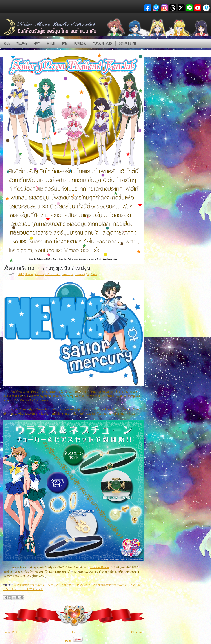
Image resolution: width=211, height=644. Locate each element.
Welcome (22, 43)
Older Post (137, 632)
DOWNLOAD (80, 43)
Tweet (68, 641)
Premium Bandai (100, 567)
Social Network (103, 43)
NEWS (37, 43)
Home (7, 43)
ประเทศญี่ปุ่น (82, 274)
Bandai (29, 274)
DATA (65, 43)
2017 (21, 274)
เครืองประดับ (53, 274)
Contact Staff (128, 43)
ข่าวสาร (39, 274)
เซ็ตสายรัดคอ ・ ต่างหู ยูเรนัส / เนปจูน (47, 267)
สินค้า (94, 274)
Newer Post (11, 632)
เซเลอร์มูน (67, 274)
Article (51, 43)
